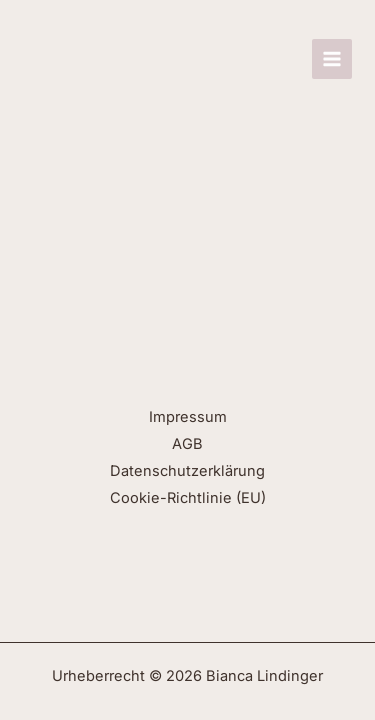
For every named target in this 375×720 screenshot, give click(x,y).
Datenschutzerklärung (187, 471)
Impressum (188, 417)
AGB (187, 444)
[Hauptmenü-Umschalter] (332, 59)
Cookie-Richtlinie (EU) (188, 498)
